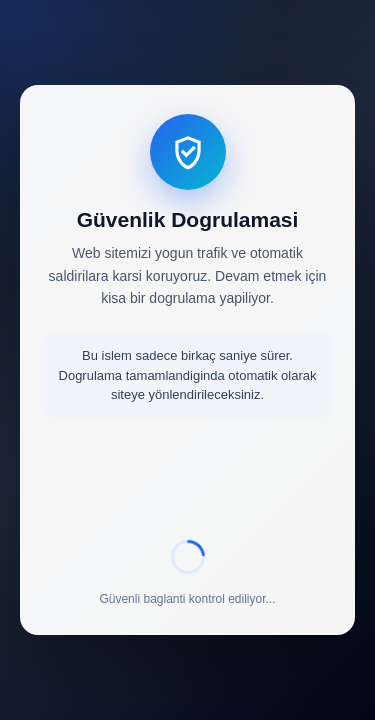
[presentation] (188, 482)
